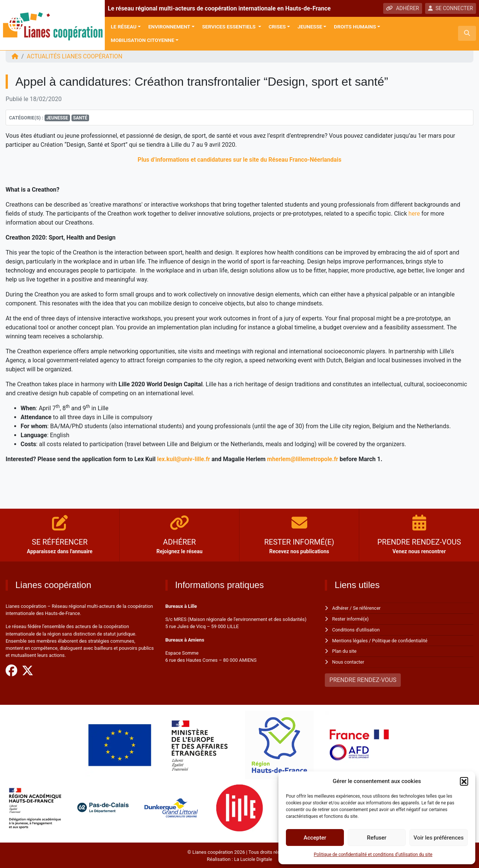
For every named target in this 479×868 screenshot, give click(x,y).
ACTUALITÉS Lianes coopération (76, 56)
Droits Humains (355, 27)
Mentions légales (350, 640)
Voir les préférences (439, 838)
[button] (464, 781)
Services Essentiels (229, 27)
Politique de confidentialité (401, 640)
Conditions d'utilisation (357, 629)
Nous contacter (349, 661)
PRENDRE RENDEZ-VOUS (363, 678)
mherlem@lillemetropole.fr (304, 459)
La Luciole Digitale (253, 858)
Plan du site (345, 650)
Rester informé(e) (351, 619)
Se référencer (367, 608)
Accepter (315, 838)
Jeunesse (310, 27)
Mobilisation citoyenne (143, 40)
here (414, 214)
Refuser (376, 838)
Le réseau (124, 27)
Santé (80, 118)
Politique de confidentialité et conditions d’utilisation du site (373, 855)
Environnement (169, 27)
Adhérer (341, 608)
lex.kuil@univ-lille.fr (184, 459)
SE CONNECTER (451, 8)
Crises (277, 27)
